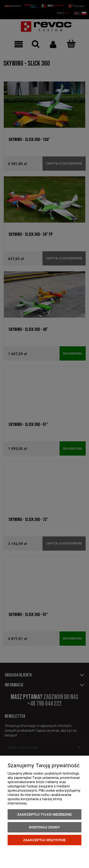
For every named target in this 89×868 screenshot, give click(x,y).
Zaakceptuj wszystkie (45, 840)
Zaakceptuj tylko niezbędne (44, 814)
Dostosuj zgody (44, 827)
